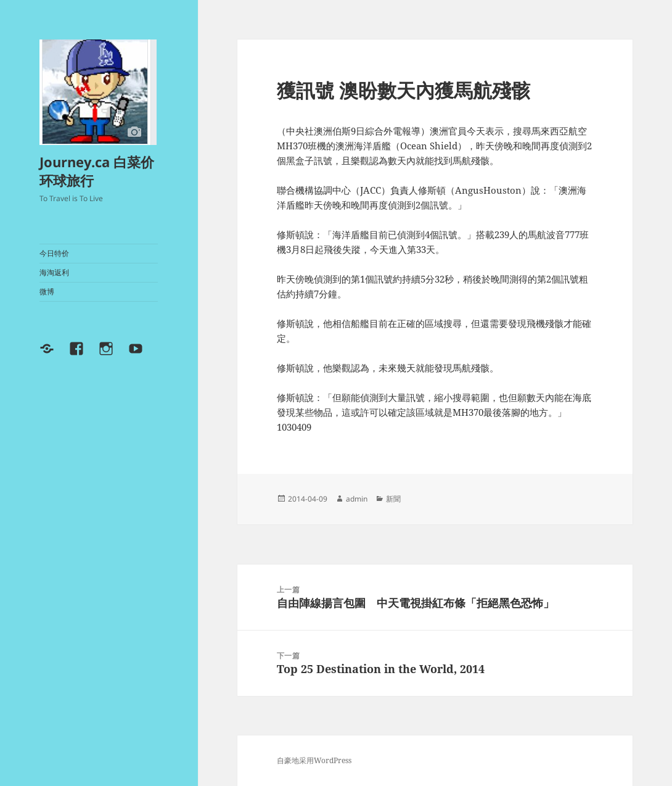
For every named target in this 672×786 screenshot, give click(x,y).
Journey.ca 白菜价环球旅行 (97, 171)
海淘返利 (54, 272)
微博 (47, 292)
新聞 (393, 499)
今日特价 (54, 253)
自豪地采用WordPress (314, 760)
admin (357, 499)
